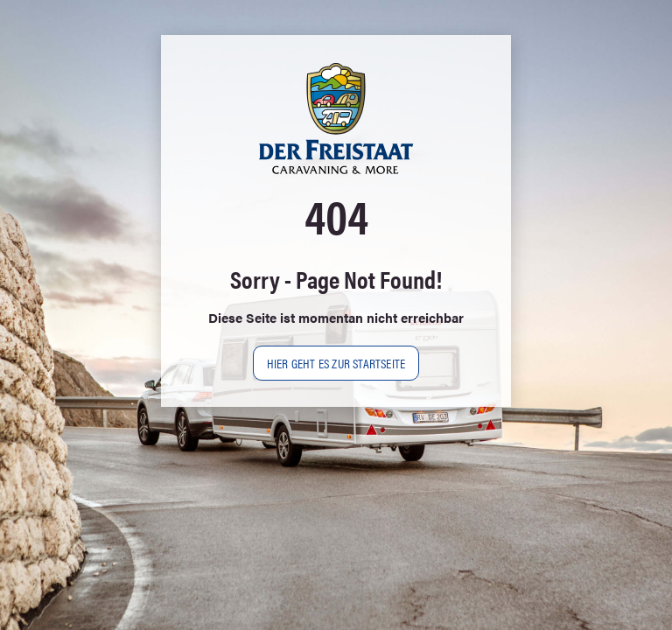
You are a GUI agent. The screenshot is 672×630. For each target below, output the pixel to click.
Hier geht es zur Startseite (336, 363)
